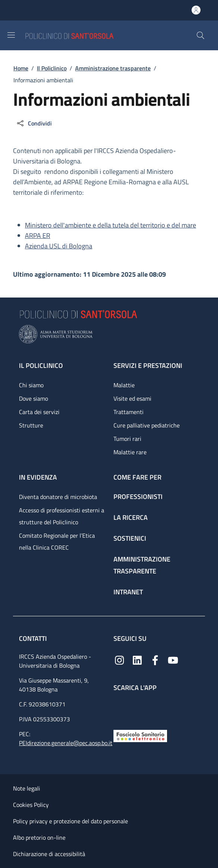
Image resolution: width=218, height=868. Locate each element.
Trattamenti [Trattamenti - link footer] (129, 412)
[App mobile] (119, 709)
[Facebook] (155, 660)
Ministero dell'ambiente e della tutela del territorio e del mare (110, 225)
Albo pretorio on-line (39, 837)
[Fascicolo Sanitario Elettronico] (140, 735)
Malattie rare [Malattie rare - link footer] (130, 452)
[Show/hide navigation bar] (11, 35)
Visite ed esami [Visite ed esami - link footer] (132, 398)
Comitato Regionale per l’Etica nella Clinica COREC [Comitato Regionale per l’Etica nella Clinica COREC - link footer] (57, 541)
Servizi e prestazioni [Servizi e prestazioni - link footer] (148, 365)
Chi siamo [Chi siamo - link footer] (31, 385)
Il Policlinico (52, 68)
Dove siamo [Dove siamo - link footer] (33, 398)
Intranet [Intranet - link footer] (128, 592)
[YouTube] (173, 660)
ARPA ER (38, 236)
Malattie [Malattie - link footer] (124, 385)
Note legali (27, 788)
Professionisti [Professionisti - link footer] (138, 497)
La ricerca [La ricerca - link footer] (131, 517)
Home (21, 68)
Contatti (34, 638)
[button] (201, 35)
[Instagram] (119, 660)
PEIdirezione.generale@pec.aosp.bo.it (66, 743)
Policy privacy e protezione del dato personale (70, 821)
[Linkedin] (137, 660)
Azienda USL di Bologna (59, 246)
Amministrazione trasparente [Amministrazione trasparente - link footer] (142, 565)
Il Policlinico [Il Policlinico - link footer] (41, 365)
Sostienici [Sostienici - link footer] (130, 538)
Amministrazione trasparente (113, 68)
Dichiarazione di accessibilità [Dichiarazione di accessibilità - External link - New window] (49, 854)
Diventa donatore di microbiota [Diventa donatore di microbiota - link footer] (58, 497)
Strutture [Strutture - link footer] (31, 425)
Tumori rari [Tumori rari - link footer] (127, 439)
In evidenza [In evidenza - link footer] (38, 477)
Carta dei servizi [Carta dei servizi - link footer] (39, 412)
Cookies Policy (31, 805)
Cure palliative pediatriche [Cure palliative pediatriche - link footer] (147, 425)
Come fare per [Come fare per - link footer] (137, 477)
